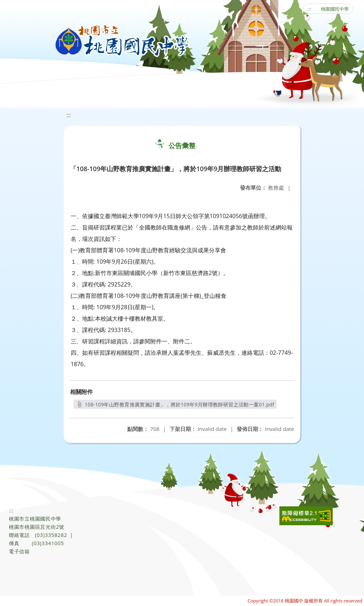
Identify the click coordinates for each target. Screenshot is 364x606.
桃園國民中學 (335, 9)
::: (310, 9)
